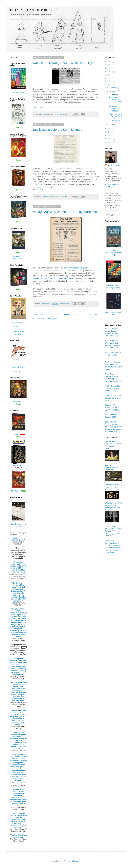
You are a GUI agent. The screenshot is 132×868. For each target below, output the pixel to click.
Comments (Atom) (50, 319)
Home (66, 315)
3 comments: (65, 304)
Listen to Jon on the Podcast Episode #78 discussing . (113, 531)
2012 (110, 142)
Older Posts (94, 315)
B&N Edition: (18, 491)
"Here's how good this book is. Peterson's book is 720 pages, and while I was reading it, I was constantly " (18, 718)
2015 (110, 132)
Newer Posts (38, 315)
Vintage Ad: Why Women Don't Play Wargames (66, 212)
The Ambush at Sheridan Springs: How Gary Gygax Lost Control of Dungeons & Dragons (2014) (113, 427)
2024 (110, 65)
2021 (110, 72)
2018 (110, 81)
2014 (110, 135)
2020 (110, 75)
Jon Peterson (113, 165)
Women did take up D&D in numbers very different (54, 278)
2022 (110, 68)
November (114, 91)
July (111, 125)
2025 (110, 62)
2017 (110, 85)
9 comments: (65, 114)
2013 (110, 139)
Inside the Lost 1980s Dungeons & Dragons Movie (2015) (113, 398)
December (114, 88)
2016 (110, 129)
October (113, 94)
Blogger (76, 861)
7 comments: (65, 196)
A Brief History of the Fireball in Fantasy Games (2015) (113, 388)
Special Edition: (18, 466)
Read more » (38, 107)
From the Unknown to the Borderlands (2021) (113, 355)
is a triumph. (19, 836)
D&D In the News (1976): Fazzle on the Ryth (64, 63)
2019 (110, 78)
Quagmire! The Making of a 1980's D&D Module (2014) (113, 408)
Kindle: (19, 327)
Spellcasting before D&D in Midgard (58, 130)
